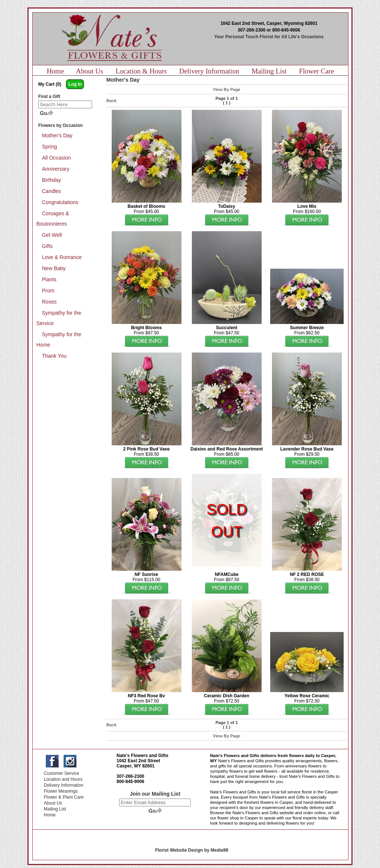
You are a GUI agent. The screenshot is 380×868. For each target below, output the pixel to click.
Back (112, 101)
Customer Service (61, 773)
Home (55, 71)
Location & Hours (141, 71)
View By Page (227, 89)
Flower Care (317, 71)
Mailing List (269, 71)
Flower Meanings (61, 791)
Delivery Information (209, 71)
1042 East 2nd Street (138, 761)
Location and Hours (63, 779)
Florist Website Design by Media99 (192, 850)
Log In (75, 84)
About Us (90, 71)
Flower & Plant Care (64, 797)
